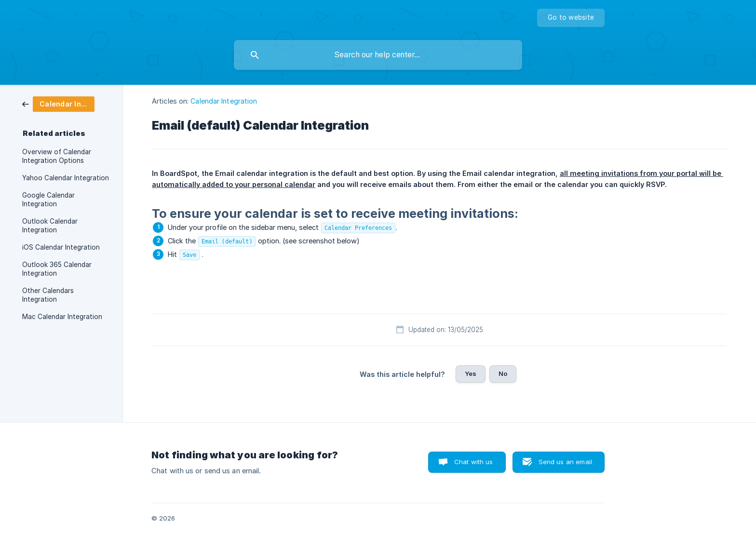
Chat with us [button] (474, 462)
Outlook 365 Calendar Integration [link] (57, 269)
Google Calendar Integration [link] (48, 200)
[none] (571, 18)
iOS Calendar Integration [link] (61, 247)
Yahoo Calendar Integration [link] (66, 178)
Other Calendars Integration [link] (48, 295)
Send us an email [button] (565, 462)
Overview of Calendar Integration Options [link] (57, 156)
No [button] (503, 374)
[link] (58, 103)
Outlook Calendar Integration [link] (50, 226)
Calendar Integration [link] (224, 101)
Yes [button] (471, 374)
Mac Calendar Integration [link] (62, 317)
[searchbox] (378, 55)
